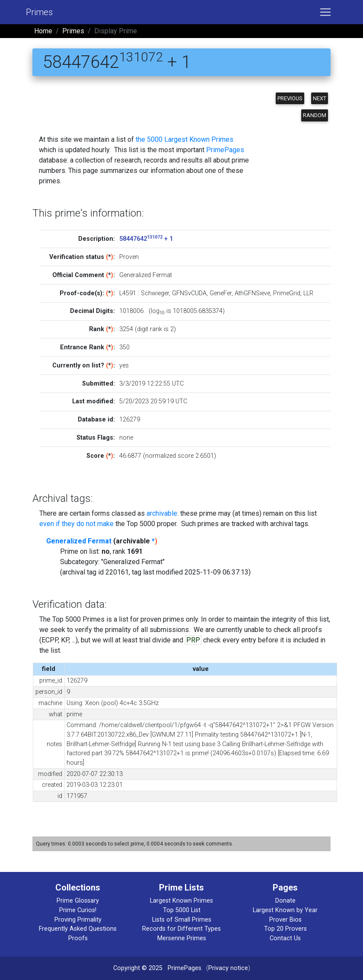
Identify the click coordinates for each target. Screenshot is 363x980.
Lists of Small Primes (182, 920)
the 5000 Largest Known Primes (185, 139)
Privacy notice (228, 968)
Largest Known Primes (181, 901)
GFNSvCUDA (189, 293)
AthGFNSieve (252, 293)
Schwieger (155, 293)
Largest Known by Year (285, 910)
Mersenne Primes (182, 938)
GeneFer (221, 293)
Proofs (78, 938)
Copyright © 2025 (138, 968)
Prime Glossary (78, 901)
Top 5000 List (182, 910)
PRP (193, 640)
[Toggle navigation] (325, 12)
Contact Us (285, 938)
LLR (308, 293)
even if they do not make (76, 524)
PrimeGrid (287, 293)
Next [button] (320, 98)
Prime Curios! (78, 910)
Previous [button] (290, 98)
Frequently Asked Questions (78, 929)
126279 (130, 420)
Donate (285, 901)
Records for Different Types (181, 929)
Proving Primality (78, 920)
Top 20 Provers (285, 929)
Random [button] (315, 115)
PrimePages (225, 150)
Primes (39, 12)
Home (43, 31)
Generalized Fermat (79, 541)
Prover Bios (285, 920)
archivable (162, 513)
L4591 (128, 293)
